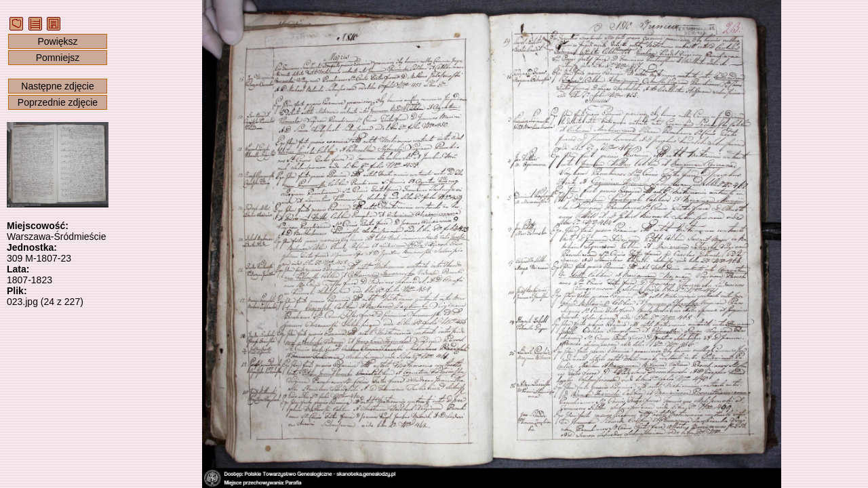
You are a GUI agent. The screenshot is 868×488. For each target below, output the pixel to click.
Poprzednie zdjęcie (58, 102)
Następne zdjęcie (57, 86)
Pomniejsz (58, 58)
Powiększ (57, 41)
